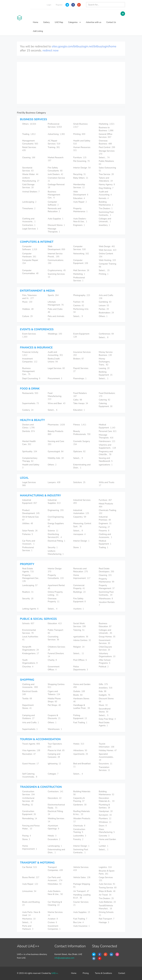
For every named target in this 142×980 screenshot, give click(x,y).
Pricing (86, 973)
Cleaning (29, 157)
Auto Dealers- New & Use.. (80, 220)
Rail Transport (106, 919)
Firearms (104, 531)
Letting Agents (30, 609)
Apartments (81, 754)
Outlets (79, 691)
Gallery (46, 22)
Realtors (28, 592)
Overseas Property (54, 600)
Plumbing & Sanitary (104, 806)
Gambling (105, 302)
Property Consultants (56, 577)
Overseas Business (105, 142)
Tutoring (79, 630)
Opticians (79, 451)
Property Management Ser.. (31, 578)
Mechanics (29, 919)
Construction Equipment (29, 813)
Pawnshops (80, 378)
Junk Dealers (55, 174)
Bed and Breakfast (82, 765)
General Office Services (106, 136)
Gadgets (104, 695)
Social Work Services (79, 625)
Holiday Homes (108, 750)
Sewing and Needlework (106, 460)
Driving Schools (106, 914)
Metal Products (106, 505)
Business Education (105, 625)
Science (53, 531)
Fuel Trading (80, 723)
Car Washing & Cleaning (55, 903)
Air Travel (105, 895)
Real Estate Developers (106, 570)
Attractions (80, 750)
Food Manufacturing (55, 396)
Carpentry (80, 517)
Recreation (29, 754)
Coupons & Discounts (54, 717)
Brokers (79, 359)
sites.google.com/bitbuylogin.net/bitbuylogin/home (84, 46)
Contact (122, 973)
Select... (104, 157)
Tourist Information (106, 745)
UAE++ (55, 973)
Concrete (104, 836)
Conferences (106, 334)
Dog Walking (106, 188)
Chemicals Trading (108, 512)
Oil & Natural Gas (31, 518)
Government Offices (54, 668)
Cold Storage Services (28, 186)
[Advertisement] (71, 83)
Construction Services (28, 793)
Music (27, 302)
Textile (27, 699)
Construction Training (79, 831)
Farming (104, 527)
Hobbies (28, 309)
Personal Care (108, 431)
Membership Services (79, 186)
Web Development (81, 193)
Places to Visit (56, 750)
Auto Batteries (107, 902)
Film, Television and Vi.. (29, 297)
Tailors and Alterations (106, 179)
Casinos (79, 305)
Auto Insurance (82, 926)
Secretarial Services (28, 169)
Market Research (56, 159)
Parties (104, 309)
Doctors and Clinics (28, 426)
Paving (27, 836)
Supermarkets (30, 403)
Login (49, 5)
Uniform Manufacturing (31, 179)
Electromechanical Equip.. (56, 806)
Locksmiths (80, 836)
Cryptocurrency (57, 270)
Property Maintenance (80, 210)
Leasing (104, 368)
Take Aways (81, 403)
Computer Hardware (29, 255)
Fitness (80, 425)
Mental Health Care (29, 443)
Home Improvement (82, 577)
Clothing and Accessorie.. (29, 220)
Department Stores (28, 707)
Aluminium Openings (53, 827)
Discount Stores (56, 225)
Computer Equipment (81, 262)
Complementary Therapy (30, 460)
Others (29, 124)
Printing (79, 134)
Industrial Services (82, 502)
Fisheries (28, 534)
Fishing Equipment (80, 717)
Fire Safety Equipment (79, 600)
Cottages (53, 774)
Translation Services (104, 769)
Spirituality (30, 451)
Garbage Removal (56, 186)
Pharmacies (56, 425)
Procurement (55, 378)
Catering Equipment (106, 405)
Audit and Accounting (105, 193)
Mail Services (81, 270)
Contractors (29, 225)
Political (104, 667)
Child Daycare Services (105, 648)
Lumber (103, 846)
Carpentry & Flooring (79, 800)
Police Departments (81, 668)
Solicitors (79, 482)
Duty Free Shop (107, 719)
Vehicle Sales (82, 877)
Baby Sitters (81, 178)
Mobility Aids (56, 458)
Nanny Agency (107, 184)
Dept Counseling (31, 378)
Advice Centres (82, 640)
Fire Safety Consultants (55, 169)
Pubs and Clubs (55, 311)
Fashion (79, 302)
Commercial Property (79, 587)
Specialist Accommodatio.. (107, 757)
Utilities (28, 523)
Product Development (31, 512)
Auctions (79, 609)
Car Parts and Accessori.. (29, 542)
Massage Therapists (54, 230)
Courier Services (81, 903)
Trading (29, 134)
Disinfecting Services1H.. (55, 536)
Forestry (78, 839)
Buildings (79, 592)
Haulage (104, 922)
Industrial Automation (81, 512)
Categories (74, 22)
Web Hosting (107, 260)
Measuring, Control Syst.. (82, 525)
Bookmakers (106, 313)
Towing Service (108, 888)
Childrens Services (57, 648)
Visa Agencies (31, 750)
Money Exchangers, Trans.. (104, 362)
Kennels (104, 198)
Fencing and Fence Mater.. (31, 827)
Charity (52, 660)
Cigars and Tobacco (54, 693)
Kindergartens (31, 653)
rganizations (106, 465)
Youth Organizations (30, 662)
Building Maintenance (106, 203)
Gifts (103, 684)
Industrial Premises (105, 518)
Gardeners (80, 805)
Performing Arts (81, 311)
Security (53, 547)
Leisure (104, 305)
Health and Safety (82, 142)
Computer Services (79, 248)
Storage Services (107, 152)
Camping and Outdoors (28, 717)
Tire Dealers (106, 208)
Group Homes (107, 637)
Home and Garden (82, 686)
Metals (52, 836)
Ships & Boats (107, 891)
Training (54, 147)
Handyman (106, 811)
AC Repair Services (54, 142)
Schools (28, 623)
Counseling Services (53, 638)
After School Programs (105, 662)
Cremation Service (57, 179)
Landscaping (29, 202)
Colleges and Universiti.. (105, 220)
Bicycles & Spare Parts (107, 872)
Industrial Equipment (30, 502)
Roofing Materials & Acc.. (82, 813)
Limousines (29, 891)
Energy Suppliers (56, 525)
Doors (103, 826)
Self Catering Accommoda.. (30, 775)
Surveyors (105, 815)
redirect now (51, 51)
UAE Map (59, 22)
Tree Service (106, 174)
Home (35, 22)
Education (79, 198)
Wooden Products (82, 820)
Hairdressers (107, 441)
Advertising (56, 134)
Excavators (54, 839)
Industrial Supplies (54, 502)
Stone (77, 547)
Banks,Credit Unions (54, 360)
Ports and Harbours (28, 927)
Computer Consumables (30, 272)
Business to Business (106, 129)
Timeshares (29, 208)
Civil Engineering (56, 518)
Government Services (105, 642)
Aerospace (79, 534)
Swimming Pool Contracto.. (106, 214)
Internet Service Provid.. (55, 255)
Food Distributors (107, 395)
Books (78, 695)
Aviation (53, 919)
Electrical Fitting (56, 541)
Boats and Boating (31, 903)
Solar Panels (30, 531)
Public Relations (107, 163)
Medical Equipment (107, 426)
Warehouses (106, 599)
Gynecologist (56, 451)
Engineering (56, 510)
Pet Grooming (81, 161)
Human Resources (82, 149)
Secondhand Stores (105, 710)
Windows (105, 822)
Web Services (108, 250)
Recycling (79, 174)
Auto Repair (80, 202)
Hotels (79, 744)
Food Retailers (80, 395)
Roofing (28, 805)
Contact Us (111, 22)
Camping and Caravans (54, 756)
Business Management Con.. (54, 195)
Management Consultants (30, 142)
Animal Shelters (31, 192)
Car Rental (29, 867)
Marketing (107, 124)
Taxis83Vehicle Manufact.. (106, 907)
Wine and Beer (57, 403)
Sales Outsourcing (108, 169)
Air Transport (81, 891)
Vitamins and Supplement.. (107, 446)
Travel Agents (31, 744)
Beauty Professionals (82, 433)
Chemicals (79, 826)
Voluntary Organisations (107, 655)
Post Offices (80, 660)
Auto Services (107, 884)
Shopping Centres (56, 686)
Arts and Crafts (106, 297)
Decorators (55, 798)
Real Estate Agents (28, 570)
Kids (103, 691)
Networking (81, 254)
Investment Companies (30, 360)
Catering (104, 400)
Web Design (107, 246)
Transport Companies (55, 869)
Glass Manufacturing (107, 831)
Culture (27, 316)
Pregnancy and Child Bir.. (106, 453)
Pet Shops (54, 705)
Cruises (52, 922)
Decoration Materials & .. (107, 800)
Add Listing (38, 31)
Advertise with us (94, 22)
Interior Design (82, 168)
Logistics (105, 867)
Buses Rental (31, 877)
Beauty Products (56, 433)
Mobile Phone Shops (54, 700)
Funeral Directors (56, 655)
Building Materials (82, 793)
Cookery (28, 410)
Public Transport (56, 632)
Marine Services (55, 914)
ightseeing (54, 764)
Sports (53, 295)
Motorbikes (55, 884)
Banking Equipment (106, 373)
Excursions (106, 764)
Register (59, 5)
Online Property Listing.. (55, 593)
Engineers (79, 225)
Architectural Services (28, 800)
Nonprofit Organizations (30, 648)
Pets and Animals (56, 318)
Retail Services (29, 149)
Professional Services (55, 125)
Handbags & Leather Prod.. (82, 707)
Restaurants (30, 393)
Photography (82, 295)
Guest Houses (31, 764)
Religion (79, 647)
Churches (28, 667)
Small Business (81, 125)
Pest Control (107, 147)
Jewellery (104, 225)
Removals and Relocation (54, 210)
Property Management (107, 587)
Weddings (55, 334)
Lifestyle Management (56, 303)
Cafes (78, 400)
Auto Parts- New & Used (31, 914)
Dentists (28, 431)
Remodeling (30, 818)
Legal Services (30, 229)
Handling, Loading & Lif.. (82, 896)
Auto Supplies (56, 219)
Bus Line (78, 922)
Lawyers (54, 482)
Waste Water (30, 174)
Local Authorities (30, 638)
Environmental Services (29, 632)
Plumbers (105, 818)
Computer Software (53, 203)
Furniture (80, 157)
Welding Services (56, 820)
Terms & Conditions (104, 973)
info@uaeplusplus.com (64, 958)
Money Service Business (106, 354)
